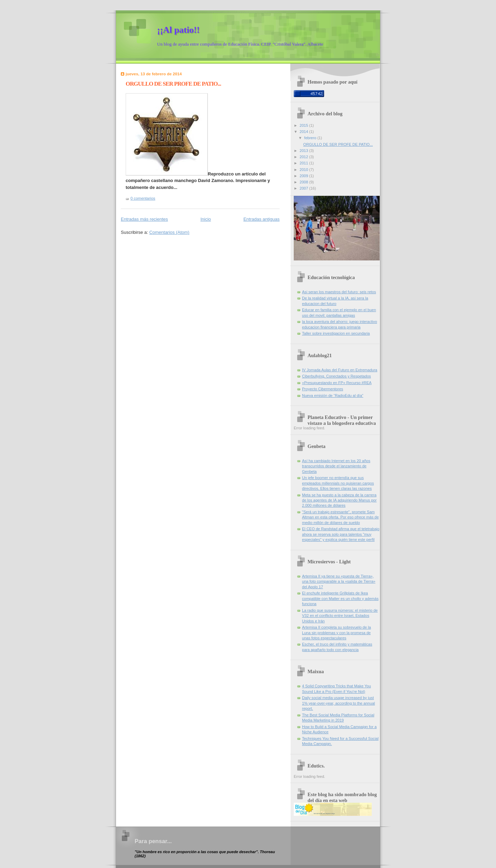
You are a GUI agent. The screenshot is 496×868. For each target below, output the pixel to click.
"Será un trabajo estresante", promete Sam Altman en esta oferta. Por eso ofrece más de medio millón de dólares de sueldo (340, 517)
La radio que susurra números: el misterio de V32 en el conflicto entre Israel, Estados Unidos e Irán (340, 616)
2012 (304, 157)
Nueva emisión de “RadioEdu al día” (333, 395)
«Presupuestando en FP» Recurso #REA (337, 383)
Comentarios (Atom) (169, 232)
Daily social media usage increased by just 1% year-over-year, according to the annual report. (338, 703)
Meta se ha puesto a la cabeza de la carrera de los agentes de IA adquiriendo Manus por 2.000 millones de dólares (339, 500)
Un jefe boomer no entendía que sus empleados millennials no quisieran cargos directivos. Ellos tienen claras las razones (338, 483)
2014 (304, 132)
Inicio (206, 219)
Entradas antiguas (261, 219)
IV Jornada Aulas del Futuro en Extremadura (340, 370)
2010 (304, 170)
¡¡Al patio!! (178, 30)
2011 (304, 163)
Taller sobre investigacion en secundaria (336, 333)
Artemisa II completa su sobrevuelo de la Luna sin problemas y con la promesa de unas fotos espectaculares (337, 633)
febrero (311, 138)
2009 (304, 176)
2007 (304, 188)
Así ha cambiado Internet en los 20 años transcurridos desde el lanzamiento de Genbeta (336, 466)
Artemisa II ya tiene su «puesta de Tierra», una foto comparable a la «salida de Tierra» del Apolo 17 (339, 581)
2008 (304, 182)
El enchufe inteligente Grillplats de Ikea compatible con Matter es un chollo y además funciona (340, 598)
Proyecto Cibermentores (323, 389)
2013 (304, 151)
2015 (304, 125)
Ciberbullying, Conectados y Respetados (337, 376)
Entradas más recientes (144, 219)
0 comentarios (143, 198)
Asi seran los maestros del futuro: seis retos (339, 292)
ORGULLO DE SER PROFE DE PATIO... (173, 84)
